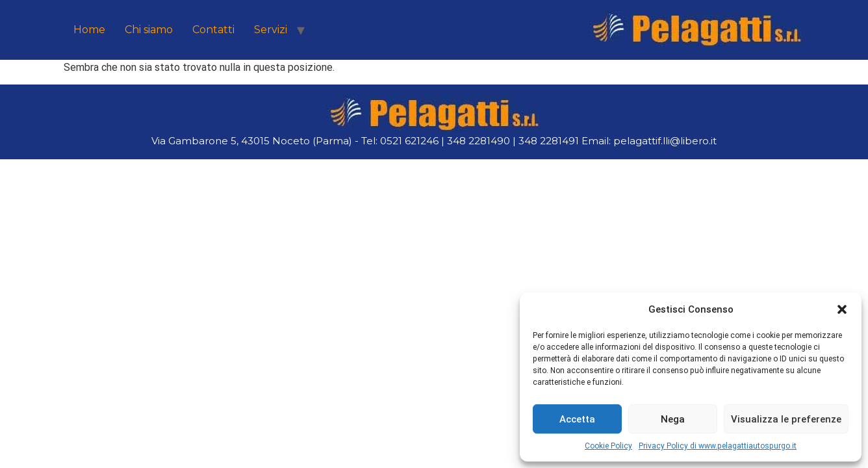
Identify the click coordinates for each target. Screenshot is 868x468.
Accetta (577, 419)
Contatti (213, 30)
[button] (842, 309)
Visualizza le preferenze (786, 419)
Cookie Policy (608, 446)
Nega (673, 419)
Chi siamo (149, 30)
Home (89, 30)
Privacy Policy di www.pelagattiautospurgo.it (718, 446)
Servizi (271, 30)
